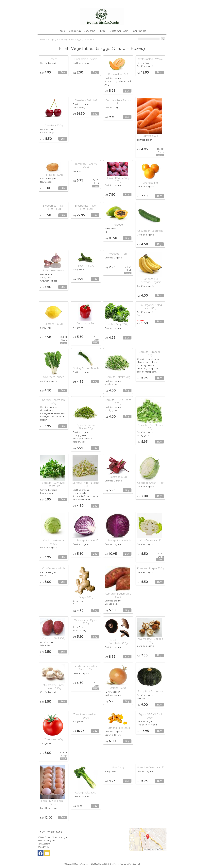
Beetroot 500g (118, 477)
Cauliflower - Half (150, 540)
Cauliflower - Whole (54, 568)
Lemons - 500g (54, 324)
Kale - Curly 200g (118, 324)
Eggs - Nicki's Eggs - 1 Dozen (54, 803)
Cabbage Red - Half (86, 540)
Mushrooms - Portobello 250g (118, 642)
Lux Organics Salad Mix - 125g (150, 307)
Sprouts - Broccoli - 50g (150, 354)
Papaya (118, 225)
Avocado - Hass (118, 254)
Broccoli (54, 59)
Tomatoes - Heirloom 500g (86, 716)
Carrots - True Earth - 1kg (118, 102)
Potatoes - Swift (54, 175)
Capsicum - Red (86, 323)
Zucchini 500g (86, 266)
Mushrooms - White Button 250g (86, 668)
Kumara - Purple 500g (150, 568)
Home (61, 31)
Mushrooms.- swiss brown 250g (54, 687)
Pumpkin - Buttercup (150, 691)
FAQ (103, 31)
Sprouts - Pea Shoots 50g (150, 427)
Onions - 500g (118, 688)
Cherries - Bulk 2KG (86, 100)
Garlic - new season (54, 270)
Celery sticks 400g (86, 793)
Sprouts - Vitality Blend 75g (86, 484)
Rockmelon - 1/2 (118, 74)
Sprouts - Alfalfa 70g (118, 377)
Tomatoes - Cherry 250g (86, 165)
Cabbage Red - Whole (118, 540)
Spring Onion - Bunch (86, 368)
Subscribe (90, 31)
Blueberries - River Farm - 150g (54, 207)
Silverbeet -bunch (54, 377)
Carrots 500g (150, 136)
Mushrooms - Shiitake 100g (150, 640)
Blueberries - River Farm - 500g (86, 207)
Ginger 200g (86, 597)
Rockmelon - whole (86, 59)
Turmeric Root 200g (118, 728)
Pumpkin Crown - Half (150, 767)
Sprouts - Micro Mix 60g (54, 402)
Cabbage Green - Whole (54, 542)
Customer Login (119, 31)
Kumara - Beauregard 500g (118, 595)
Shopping (75, 31)
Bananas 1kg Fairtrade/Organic (150, 281)
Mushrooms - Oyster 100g (86, 622)
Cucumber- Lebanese (150, 231)
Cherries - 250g (54, 125)
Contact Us (140, 31)
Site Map (94, 864)
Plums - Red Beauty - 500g (118, 180)
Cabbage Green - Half (150, 483)
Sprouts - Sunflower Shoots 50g (54, 484)
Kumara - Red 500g (54, 638)
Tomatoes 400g (54, 739)
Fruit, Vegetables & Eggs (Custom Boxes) (78, 39)
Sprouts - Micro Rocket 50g (86, 427)
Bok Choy (118, 767)
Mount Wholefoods (82, 864)
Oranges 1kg (150, 183)
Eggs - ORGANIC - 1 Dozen (150, 716)
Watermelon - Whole (150, 59)
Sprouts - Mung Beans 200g (118, 402)
